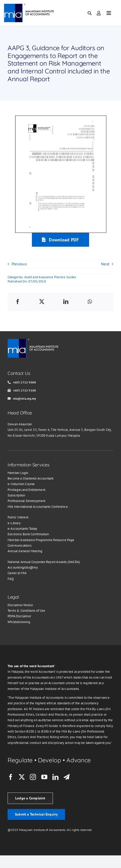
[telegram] (67, 777)
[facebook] (11, 777)
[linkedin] (55, 777)
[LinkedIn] (66, 302)
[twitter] (22, 777)
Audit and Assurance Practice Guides (50, 277)
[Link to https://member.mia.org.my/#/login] (99, 13)
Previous (19, 264)
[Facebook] (18, 302)
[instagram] (33, 777)
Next (105, 264)
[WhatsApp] (90, 302)
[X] (42, 302)
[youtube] (44, 777)
